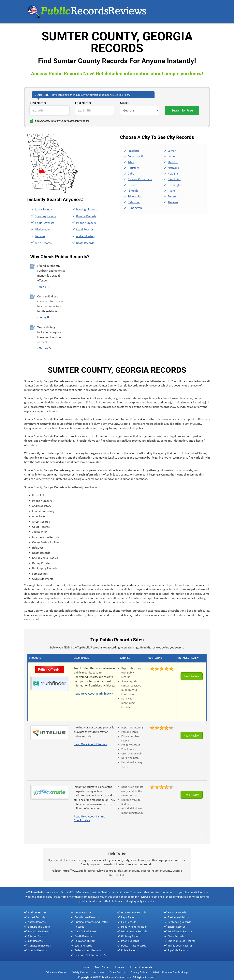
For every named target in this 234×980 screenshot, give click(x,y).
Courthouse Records (87, 917)
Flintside (133, 191)
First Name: (38, 103)
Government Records (134, 912)
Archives (99, 972)
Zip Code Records (178, 950)
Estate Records (83, 946)
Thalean (173, 202)
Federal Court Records (88, 950)
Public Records (130, 950)
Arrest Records (44, 209)
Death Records (85, 243)
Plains (172, 191)
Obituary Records (131, 936)
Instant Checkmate (141, 967)
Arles (131, 162)
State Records (176, 936)
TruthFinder (102, 967)
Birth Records (43, 243)
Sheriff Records (177, 927)
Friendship (134, 196)
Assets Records (37, 922)
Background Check (39, 927)
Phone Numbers (86, 223)
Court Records (83, 912)
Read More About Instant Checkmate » (89, 818)
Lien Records (129, 922)
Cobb (131, 173)
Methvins (173, 168)
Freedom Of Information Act (91, 955)
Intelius (119, 967)
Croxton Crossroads (140, 179)
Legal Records (85, 229)
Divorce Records (86, 216)
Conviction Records (39, 946)
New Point (174, 179)
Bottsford (133, 168)
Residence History (178, 917)
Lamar (172, 151)
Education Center (56, 972)
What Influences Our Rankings (171, 972)
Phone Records (130, 941)
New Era (173, 173)
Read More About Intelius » (90, 744)
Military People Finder (134, 927)
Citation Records (38, 936)
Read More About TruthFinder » (93, 693)
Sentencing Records (179, 922)
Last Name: (83, 103)
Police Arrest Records (134, 946)
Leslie (171, 156)
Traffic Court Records (180, 946)
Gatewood (134, 202)
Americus (133, 151)
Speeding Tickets (45, 216)
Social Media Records (180, 931)
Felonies (40, 236)
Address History (86, 236)
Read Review (192, 676)
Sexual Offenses (45, 223)
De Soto (132, 185)
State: (124, 103)
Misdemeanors (44, 229)
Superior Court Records (182, 941)
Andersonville (136, 156)
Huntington (135, 208)
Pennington (175, 185)
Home (85, 967)
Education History (85, 941)
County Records (37, 950)
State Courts (117, 972)
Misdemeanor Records (134, 931)
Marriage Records (87, 209)
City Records (35, 941)
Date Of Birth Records (87, 931)
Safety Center (80, 972)
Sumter (172, 196)
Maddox (173, 162)
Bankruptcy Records (40, 931)
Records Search (177, 912)
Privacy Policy (139, 972)
